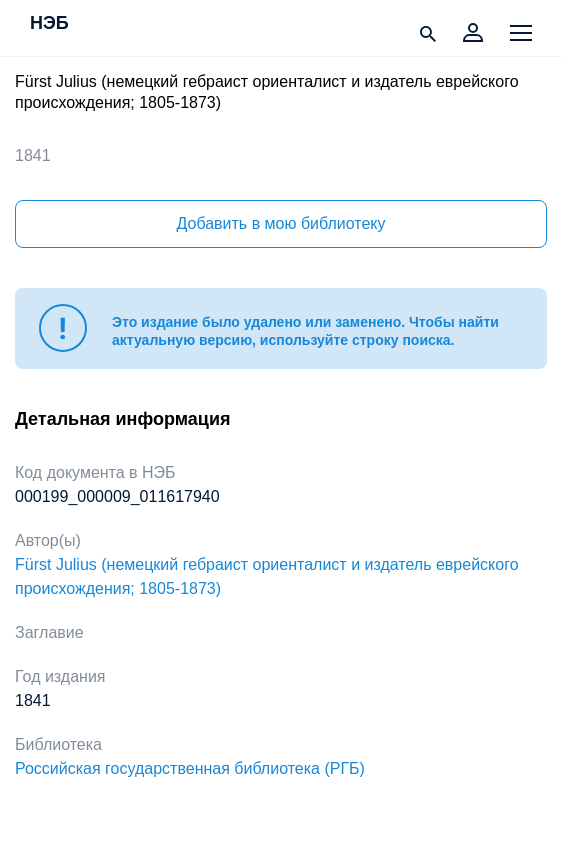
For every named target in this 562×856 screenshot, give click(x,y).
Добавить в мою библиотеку (280, 223)
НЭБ (49, 24)
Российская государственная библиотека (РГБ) (190, 768)
